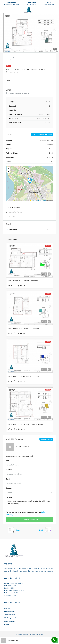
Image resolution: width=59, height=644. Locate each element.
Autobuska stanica (15, 212)
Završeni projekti (10, 615)
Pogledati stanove (46, 439)
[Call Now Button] (54, 640)
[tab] (30, 230)
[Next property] (48, 530)
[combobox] (30, 492)
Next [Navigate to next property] (41, 530)
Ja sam (9, 488)
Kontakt (7, 624)
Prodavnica (12, 217)
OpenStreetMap (42, 200)
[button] (29, 33)
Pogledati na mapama (42, 134)
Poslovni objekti (9, 621)
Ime (7, 461)
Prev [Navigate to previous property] (18, 530)
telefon (9, 470)
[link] (30, 260)
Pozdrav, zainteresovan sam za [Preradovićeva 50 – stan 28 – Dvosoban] (30, 504)
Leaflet (33, 200)
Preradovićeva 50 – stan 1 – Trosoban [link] (23, 281)
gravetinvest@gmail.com (11, 5)
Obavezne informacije (29, 519)
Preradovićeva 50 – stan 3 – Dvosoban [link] (24, 377)
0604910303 (12, 2)
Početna (7, 608)
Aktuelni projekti (10, 611)
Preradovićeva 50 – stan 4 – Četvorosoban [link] (26, 425)
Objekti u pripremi (10, 618)
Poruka (9, 497)
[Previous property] (11, 530)
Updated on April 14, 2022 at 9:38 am (18, 93)
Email (8, 479)
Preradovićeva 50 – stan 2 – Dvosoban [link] (24, 329)
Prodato (9, 66)
